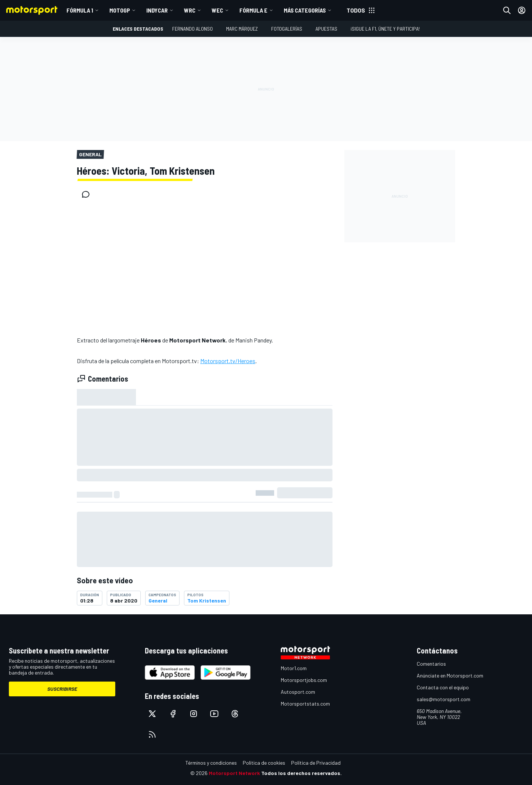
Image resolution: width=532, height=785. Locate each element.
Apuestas (326, 29)
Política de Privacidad (316, 763)
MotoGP (120, 10)
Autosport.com (298, 692)
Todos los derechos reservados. (301, 773)
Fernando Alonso (192, 29)
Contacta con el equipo (443, 687)
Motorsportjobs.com (304, 680)
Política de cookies (264, 763)
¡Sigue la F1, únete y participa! (385, 29)
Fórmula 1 (80, 10)
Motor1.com (294, 668)
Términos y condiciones (211, 763)
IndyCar (157, 10)
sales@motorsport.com (444, 699)
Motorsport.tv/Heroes (228, 361)
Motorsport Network (234, 773)
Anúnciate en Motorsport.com (450, 675)
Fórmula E (253, 10)
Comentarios (431, 664)
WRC (190, 10)
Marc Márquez (242, 29)
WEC (217, 10)
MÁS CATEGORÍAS (305, 10)
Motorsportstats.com (305, 704)
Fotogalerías (287, 29)
